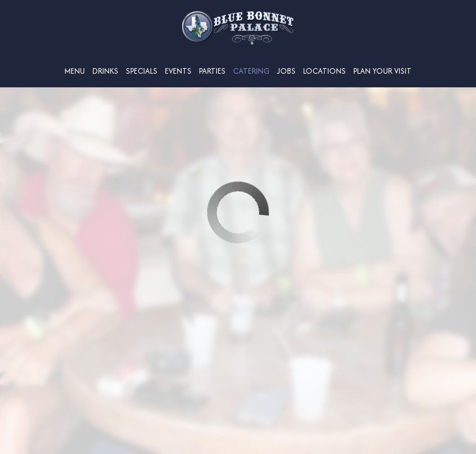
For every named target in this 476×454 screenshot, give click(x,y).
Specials (142, 71)
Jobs (286, 71)
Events (178, 71)
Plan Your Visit (382, 71)
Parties (212, 71)
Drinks (105, 71)
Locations (324, 71)
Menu (75, 71)
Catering (251, 71)
